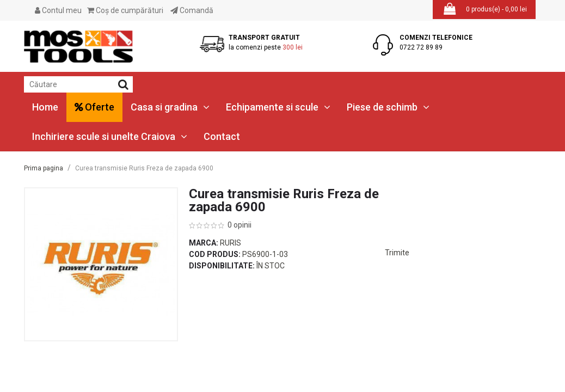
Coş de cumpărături (125, 10)
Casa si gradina (170, 107)
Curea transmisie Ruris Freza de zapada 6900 (144, 168)
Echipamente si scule (278, 107)
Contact (222, 136)
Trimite (397, 253)
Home (45, 107)
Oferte (94, 107)
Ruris (231, 243)
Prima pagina (44, 168)
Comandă (192, 10)
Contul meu (58, 10)
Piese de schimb (388, 107)
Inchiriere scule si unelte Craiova (110, 136)
